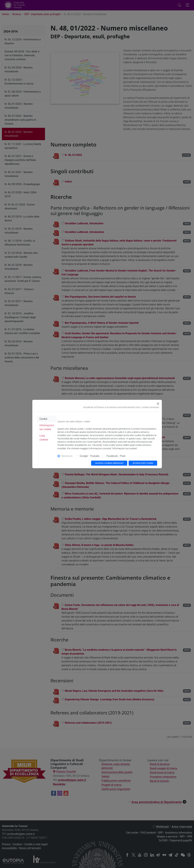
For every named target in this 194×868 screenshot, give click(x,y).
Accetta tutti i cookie (143, 463)
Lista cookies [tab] (44, 438)
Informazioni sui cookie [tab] (47, 427)
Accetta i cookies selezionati (109, 463)
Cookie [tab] (43, 419)
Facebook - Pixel (116, 456)
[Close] (158, 404)
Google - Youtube (90, 456)
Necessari (67, 456)
